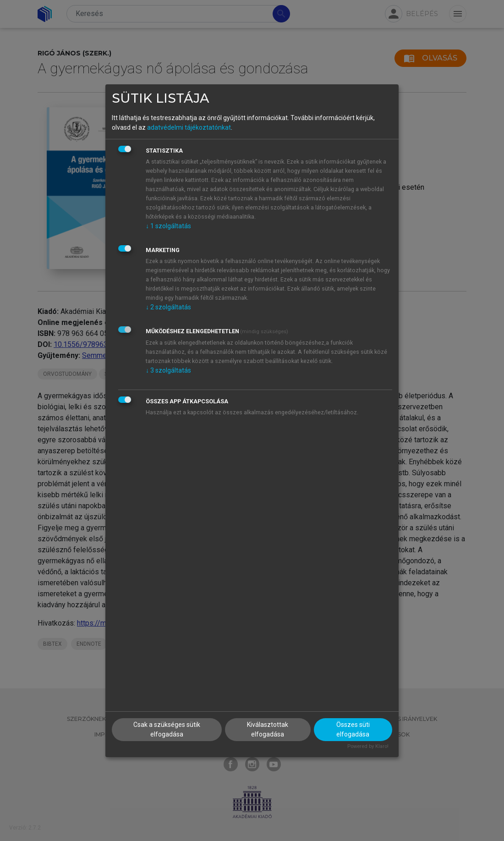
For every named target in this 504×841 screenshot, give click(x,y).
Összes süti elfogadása (353, 729)
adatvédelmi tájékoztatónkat (189, 127)
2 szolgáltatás (168, 307)
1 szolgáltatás (168, 226)
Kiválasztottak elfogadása (268, 729)
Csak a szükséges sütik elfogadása (167, 729)
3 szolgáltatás (168, 370)
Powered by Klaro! (368, 746)
